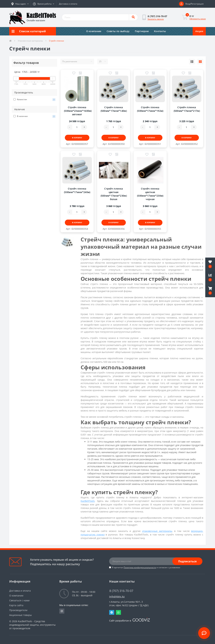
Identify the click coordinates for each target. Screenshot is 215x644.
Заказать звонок (156, 19)
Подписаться (187, 561)
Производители (18, 610)
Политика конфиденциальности (140, 567)
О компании (94, 31)
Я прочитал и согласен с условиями (146, 567)
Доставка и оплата (68, 4)
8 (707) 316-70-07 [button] (121, 591)
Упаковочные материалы (30, 41)
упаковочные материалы (157, 531)
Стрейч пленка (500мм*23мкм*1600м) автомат (78, 111)
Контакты (160, 31)
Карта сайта (16, 605)
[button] (20, 4)
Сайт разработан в (130, 621)
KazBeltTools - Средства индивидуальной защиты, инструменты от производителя (32, 625)
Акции (199, 31)
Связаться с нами (19, 600)
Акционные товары (20, 615)
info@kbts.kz (117, 597)
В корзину (77, 138)
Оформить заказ (198, 19)
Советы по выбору (118, 31)
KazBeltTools (88, 501)
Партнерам (142, 31)
